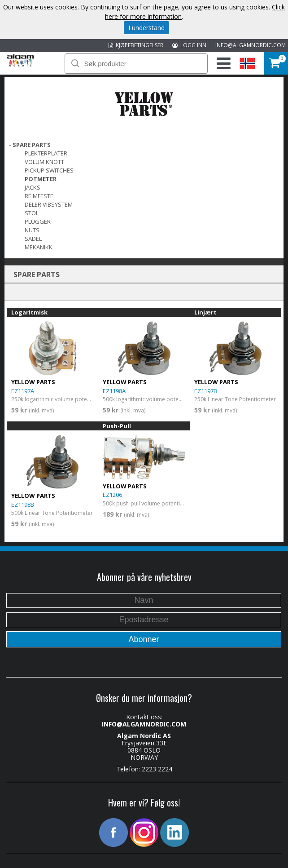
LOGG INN (189, 45)
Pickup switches (49, 170)
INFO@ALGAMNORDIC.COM (251, 45)
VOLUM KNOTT (44, 162)
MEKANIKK (39, 247)
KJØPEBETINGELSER (136, 45)
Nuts (32, 230)
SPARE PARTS (32, 145)
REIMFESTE (39, 196)
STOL (32, 213)
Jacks (33, 187)
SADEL (33, 239)
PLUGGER (38, 221)
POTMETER (41, 179)
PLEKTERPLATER (46, 153)
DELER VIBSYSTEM (49, 204)
